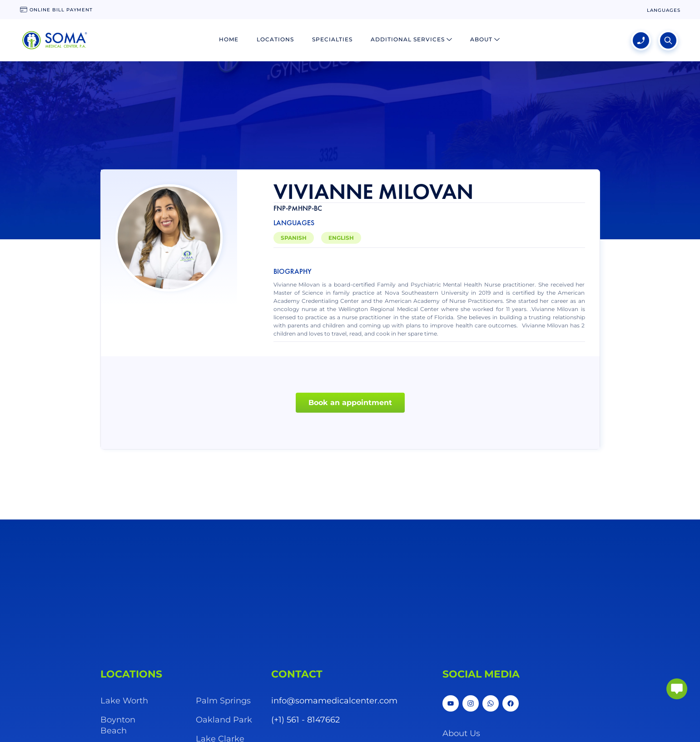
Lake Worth (124, 701)
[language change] (664, 10)
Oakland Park (224, 720)
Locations (275, 39)
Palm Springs (223, 701)
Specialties (332, 39)
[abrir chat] (677, 689)
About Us (461, 733)
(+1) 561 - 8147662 (305, 720)
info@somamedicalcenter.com (334, 701)
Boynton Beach (118, 725)
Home (229, 39)
